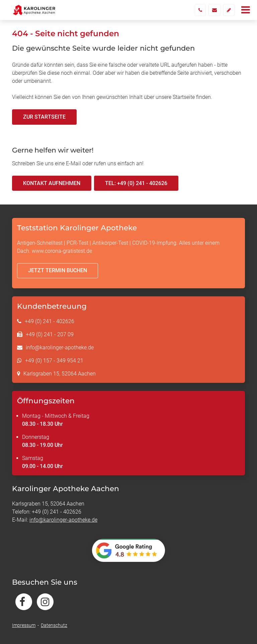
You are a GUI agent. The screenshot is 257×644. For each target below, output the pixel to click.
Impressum (24, 625)
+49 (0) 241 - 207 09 (50, 334)
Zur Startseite (44, 117)
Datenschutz (54, 625)
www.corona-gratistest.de (62, 251)
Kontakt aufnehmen (52, 183)
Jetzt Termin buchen (58, 270)
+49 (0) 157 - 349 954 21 (54, 361)
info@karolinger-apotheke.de (60, 347)
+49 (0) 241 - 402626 (50, 321)
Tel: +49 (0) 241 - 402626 (136, 183)
